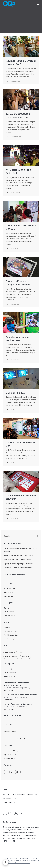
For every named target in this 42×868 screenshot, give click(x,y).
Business (7, 608)
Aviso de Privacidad (29, 858)
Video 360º (25, 657)
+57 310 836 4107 (9, 799)
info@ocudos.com (9, 802)
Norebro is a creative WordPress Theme (18, 568)
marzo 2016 (8, 596)
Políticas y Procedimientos (12, 861)
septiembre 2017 (10, 589)
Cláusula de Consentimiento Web (18, 863)
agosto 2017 (8, 593)
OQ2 (21, 652)
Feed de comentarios (12, 635)
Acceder (7, 628)
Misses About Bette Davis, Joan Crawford (19, 555)
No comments (9, 690)
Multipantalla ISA (15, 393)
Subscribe (21, 738)
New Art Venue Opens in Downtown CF (18, 560)
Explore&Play (9, 612)
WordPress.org (9, 639)
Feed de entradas (10, 631)
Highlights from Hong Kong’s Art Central (18, 564)
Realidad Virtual (10, 616)
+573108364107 (9, 841)
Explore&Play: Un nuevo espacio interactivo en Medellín (21, 550)
